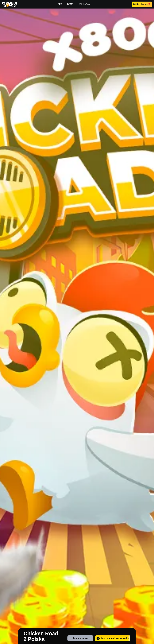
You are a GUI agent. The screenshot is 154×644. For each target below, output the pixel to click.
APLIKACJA (84, 4)
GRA (60, 4)
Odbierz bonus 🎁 (142, 4)
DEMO (70, 4)
